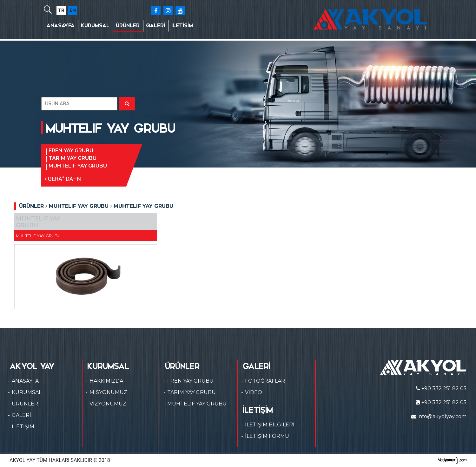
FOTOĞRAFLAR (265, 381)
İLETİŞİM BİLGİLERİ (270, 425)
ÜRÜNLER (128, 26)
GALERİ (155, 26)
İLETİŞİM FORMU (267, 436)
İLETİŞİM (182, 26)
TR (61, 10)
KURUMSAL (95, 26)
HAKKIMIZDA (106, 381)
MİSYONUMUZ (108, 392)
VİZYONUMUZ (108, 404)
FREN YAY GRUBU (71, 151)
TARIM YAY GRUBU (73, 158)
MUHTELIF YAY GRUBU (78, 166)
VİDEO (254, 392)
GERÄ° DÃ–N (63, 179)
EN (73, 10)
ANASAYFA (60, 26)
